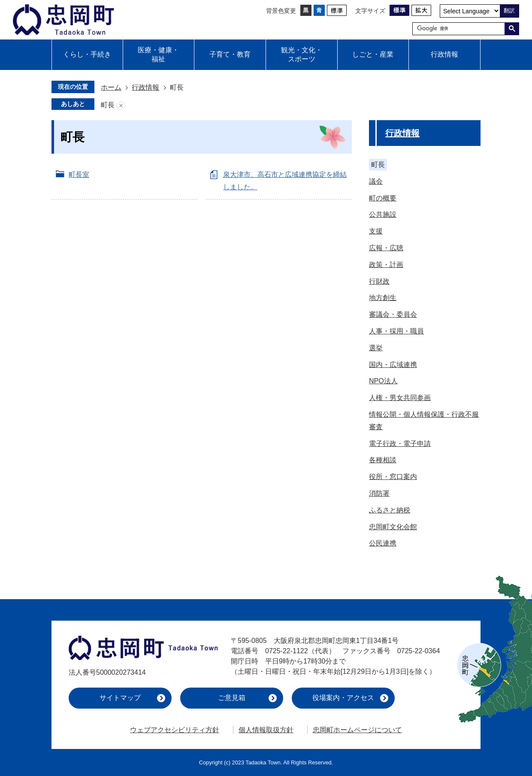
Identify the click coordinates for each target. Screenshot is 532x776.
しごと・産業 (373, 54)
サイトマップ (120, 698)
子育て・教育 (230, 54)
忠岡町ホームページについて (357, 730)
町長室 (79, 174)
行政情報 (444, 54)
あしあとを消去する (121, 105)
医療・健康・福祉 (158, 55)
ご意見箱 (232, 698)
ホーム (111, 87)
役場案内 (343, 698)
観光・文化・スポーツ (302, 55)
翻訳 (509, 11)
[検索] (461, 29)
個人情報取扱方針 (266, 730)
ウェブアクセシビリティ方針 (175, 730)
